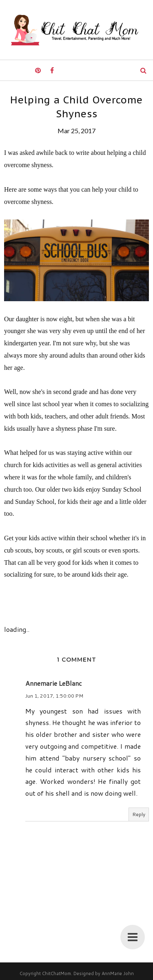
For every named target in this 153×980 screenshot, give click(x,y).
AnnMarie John (118, 973)
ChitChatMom (57, 973)
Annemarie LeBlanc (54, 683)
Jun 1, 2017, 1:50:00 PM (54, 696)
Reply (139, 814)
